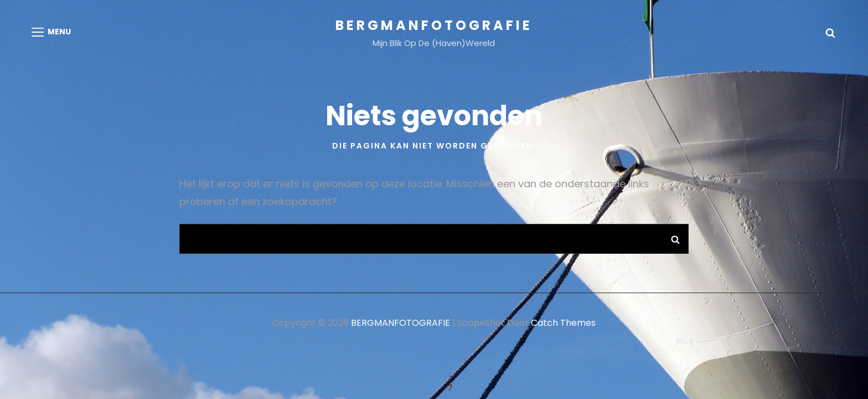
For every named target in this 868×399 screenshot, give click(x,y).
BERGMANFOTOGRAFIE (434, 25)
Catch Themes (563, 323)
